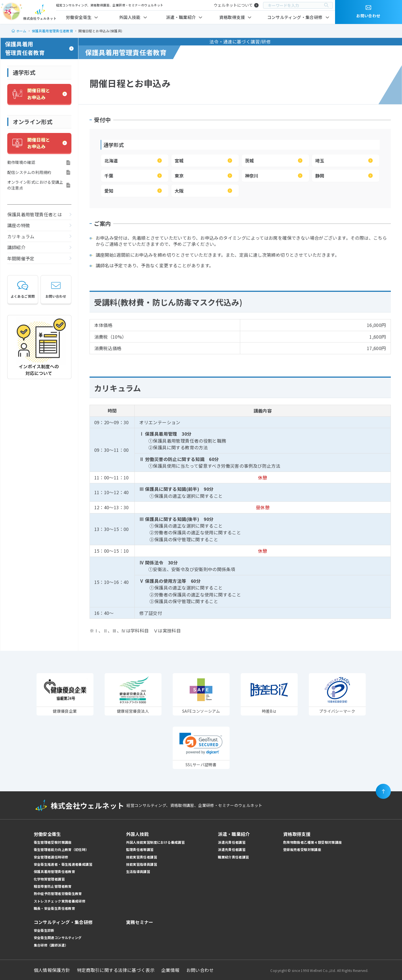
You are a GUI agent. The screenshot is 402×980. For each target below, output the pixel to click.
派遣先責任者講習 (232, 849)
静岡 (320, 176)
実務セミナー (140, 922)
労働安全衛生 (79, 17)
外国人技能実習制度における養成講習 (156, 842)
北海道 (111, 161)
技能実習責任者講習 (142, 857)
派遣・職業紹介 (181, 17)
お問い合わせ (56, 289)
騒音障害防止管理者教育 (53, 886)
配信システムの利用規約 (29, 172)
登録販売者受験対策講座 (302, 849)
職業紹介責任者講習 (233, 857)
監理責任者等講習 (140, 849)
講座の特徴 (19, 225)
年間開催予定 (21, 258)
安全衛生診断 (44, 930)
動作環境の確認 (21, 162)
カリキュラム (21, 236)
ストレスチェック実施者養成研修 (60, 901)
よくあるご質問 (23, 289)
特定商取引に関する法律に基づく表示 (116, 970)
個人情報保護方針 (52, 970)
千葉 (109, 176)
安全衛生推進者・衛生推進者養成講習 (63, 864)
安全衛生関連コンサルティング (58, 937)
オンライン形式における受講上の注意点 (35, 185)
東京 (179, 176)
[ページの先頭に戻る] (383, 791)
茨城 (250, 161)
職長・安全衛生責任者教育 (55, 908)
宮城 (179, 161)
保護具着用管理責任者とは (35, 214)
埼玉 (320, 161)
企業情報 (170, 970)
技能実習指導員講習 (142, 864)
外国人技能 (130, 17)
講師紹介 (16, 247)
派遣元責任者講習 (232, 842)
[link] (201, 744)
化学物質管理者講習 (49, 879)
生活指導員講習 (138, 871)
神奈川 (252, 176)
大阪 (179, 191)
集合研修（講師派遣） (51, 945)
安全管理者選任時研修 (51, 857)
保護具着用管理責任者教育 (25, 48)
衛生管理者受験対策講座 (53, 842)
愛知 (109, 191)
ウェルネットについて (233, 5)
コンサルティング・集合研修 (295, 17)
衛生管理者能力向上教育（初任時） (61, 849)
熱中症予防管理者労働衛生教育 (58, 893)
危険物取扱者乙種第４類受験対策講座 (313, 842)
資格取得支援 (232, 17)
